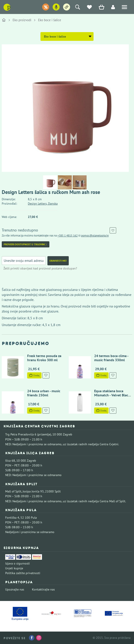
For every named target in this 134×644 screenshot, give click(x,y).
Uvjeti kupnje (14, 568)
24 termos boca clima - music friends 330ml (111, 358)
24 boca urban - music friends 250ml (44, 393)
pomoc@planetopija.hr (95, 236)
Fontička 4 (12, 518)
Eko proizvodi (22, 20)
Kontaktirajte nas (43, 589)
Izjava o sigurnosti (18, 563)
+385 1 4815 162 (68, 236)
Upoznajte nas (15, 589)
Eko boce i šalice (50, 20)
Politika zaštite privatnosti (23, 573)
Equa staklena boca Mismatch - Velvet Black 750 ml (112, 395)
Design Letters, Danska (43, 204)
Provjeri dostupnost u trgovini (26, 244)
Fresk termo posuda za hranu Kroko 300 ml (44, 358)
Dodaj (34, 375)
